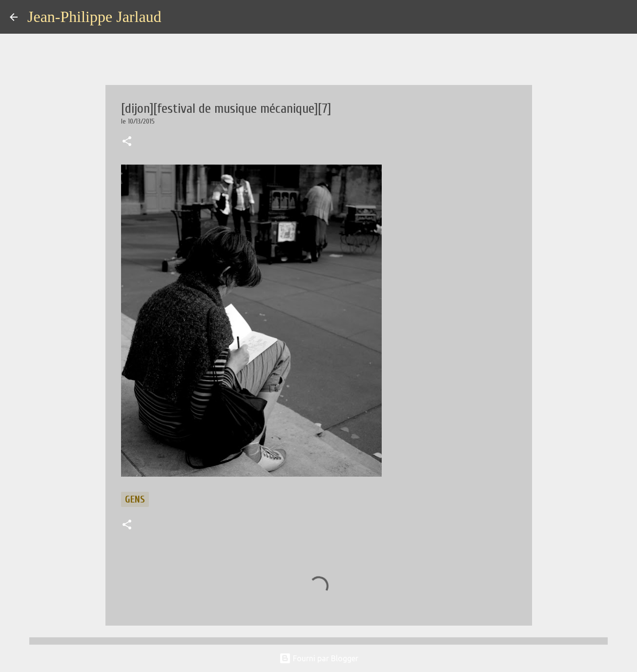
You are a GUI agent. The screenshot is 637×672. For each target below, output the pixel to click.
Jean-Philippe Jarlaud (94, 17)
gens (135, 499)
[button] (127, 142)
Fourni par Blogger (319, 658)
